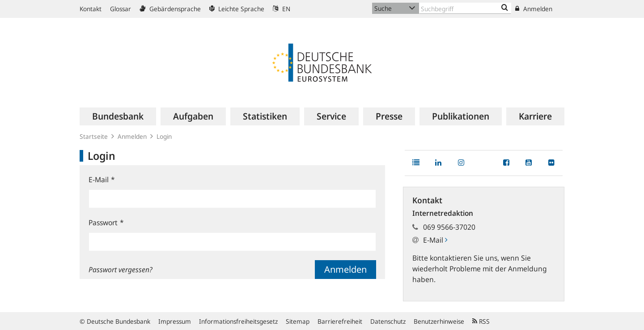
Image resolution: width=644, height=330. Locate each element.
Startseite (94, 136)
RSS (481, 321)
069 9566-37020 (449, 227)
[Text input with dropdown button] (465, 8)
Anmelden (534, 9)
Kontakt (91, 9)
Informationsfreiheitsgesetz (238, 321)
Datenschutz (388, 321)
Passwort (106, 223)
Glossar (121, 9)
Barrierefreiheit (340, 321)
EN (282, 9)
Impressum (175, 321)
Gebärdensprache (170, 9)
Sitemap (298, 321)
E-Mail (102, 180)
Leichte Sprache (237, 9)
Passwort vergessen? (121, 270)
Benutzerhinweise (439, 321)
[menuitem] (118, 116)
